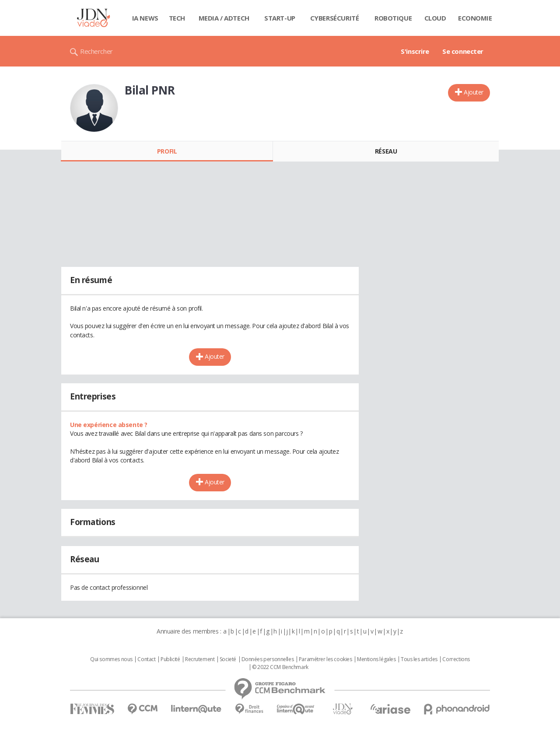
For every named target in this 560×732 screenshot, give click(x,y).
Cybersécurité (335, 18)
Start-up (280, 18)
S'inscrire (415, 51)
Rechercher (96, 51)
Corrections (456, 659)
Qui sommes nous (111, 659)
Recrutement (200, 659)
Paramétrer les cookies (325, 659)
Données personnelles (268, 659)
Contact (146, 659)
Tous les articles (419, 659)
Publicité (170, 659)
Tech (177, 18)
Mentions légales (376, 659)
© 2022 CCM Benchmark (280, 667)
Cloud (435, 18)
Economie (475, 18)
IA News (145, 18)
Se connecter (463, 51)
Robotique (393, 18)
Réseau (386, 151)
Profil (167, 151)
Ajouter (474, 92)
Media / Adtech (224, 18)
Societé (228, 659)
